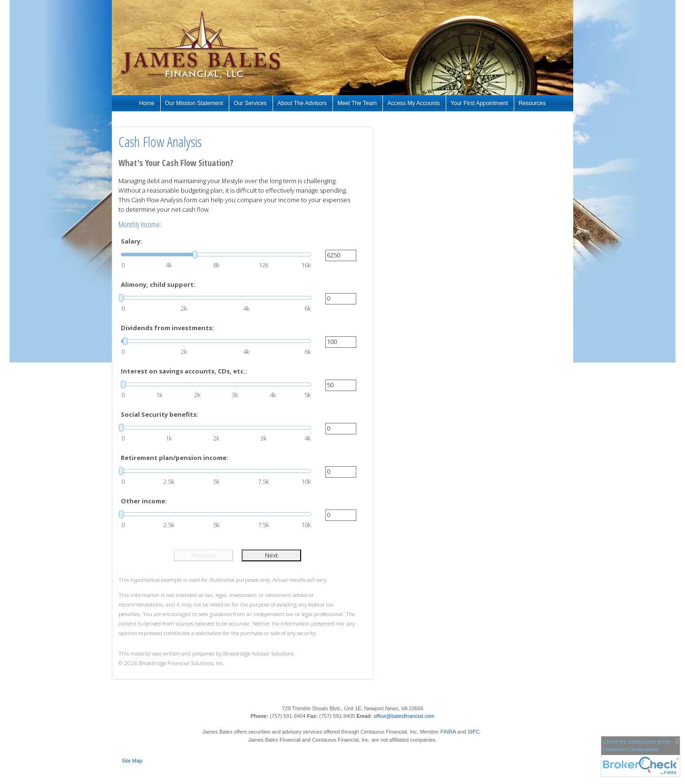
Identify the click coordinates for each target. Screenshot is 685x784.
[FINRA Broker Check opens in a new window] (641, 756)
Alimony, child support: (158, 284)
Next (271, 555)
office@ (382, 716)
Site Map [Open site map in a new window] (132, 761)
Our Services (250, 103)
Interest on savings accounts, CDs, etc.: (184, 371)
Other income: (144, 501)
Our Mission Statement (194, 103)
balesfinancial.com (413, 716)
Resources (532, 103)
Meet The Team (357, 103)
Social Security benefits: (160, 414)
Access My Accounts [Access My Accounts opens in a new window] (413, 103)
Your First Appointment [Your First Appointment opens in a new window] (479, 103)
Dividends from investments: (167, 328)
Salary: (132, 241)
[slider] (216, 255)
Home (147, 103)
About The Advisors (302, 103)
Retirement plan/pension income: (175, 458)
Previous (204, 555)
